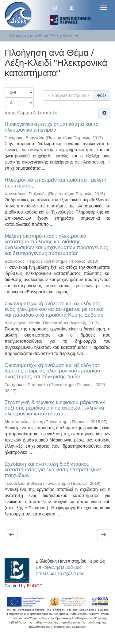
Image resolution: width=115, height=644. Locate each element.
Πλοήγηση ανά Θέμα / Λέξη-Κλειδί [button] (44, 36)
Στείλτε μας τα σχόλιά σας (60, 573)
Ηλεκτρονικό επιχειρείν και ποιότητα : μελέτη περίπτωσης (56, 183)
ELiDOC (34, 586)
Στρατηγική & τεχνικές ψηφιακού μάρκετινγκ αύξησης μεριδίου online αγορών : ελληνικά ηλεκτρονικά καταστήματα (55, 408)
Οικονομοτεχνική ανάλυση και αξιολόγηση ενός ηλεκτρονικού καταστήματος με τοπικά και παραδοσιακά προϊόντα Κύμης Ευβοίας (54, 309)
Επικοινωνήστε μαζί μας (58, 567)
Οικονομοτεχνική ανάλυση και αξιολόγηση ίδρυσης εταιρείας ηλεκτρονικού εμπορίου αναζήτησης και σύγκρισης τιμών (53, 371)
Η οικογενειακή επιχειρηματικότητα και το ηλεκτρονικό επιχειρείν (52, 127)
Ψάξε (102, 95)
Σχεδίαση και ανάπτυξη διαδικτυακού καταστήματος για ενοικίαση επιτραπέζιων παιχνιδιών (53, 470)
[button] (55, 8)
